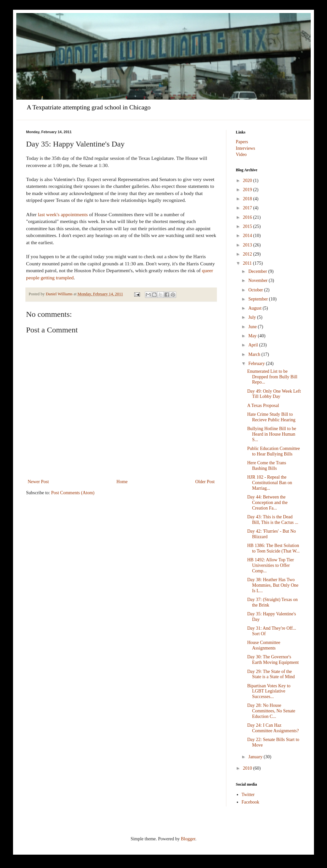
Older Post (205, 482)
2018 (248, 199)
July (253, 317)
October (256, 290)
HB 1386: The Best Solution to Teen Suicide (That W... (273, 548)
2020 (248, 181)
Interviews (245, 148)
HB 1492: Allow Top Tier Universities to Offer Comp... (270, 565)
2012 (248, 254)
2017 (248, 208)
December (258, 271)
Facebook (250, 802)
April (254, 345)
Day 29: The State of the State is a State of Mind (271, 674)
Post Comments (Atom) (73, 493)
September (258, 299)
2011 (248, 263)
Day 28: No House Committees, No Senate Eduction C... (271, 711)
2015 (248, 226)
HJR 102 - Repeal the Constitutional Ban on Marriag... (270, 483)
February (257, 364)
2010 (248, 768)
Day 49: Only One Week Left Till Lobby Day (274, 394)
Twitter (248, 795)
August (255, 308)
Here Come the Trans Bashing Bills (267, 466)
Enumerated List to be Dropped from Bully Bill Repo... (272, 377)
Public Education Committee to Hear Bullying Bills (274, 451)
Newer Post (38, 482)
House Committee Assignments (264, 645)
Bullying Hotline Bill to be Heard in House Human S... (272, 434)
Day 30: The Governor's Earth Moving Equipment (273, 660)
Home (122, 482)
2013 (248, 245)
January (256, 757)
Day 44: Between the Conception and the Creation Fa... (267, 503)
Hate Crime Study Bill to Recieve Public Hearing (271, 417)
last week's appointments (63, 214)
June (253, 327)
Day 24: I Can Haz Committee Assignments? (273, 728)
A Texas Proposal (263, 406)
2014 (248, 236)
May (253, 336)
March (255, 354)
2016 (248, 217)
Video (241, 154)
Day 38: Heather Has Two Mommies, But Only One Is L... (273, 585)
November (258, 280)
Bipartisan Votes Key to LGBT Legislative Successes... (269, 691)
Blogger (188, 839)
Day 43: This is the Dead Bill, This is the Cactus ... (273, 520)
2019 (248, 190)
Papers (242, 142)
